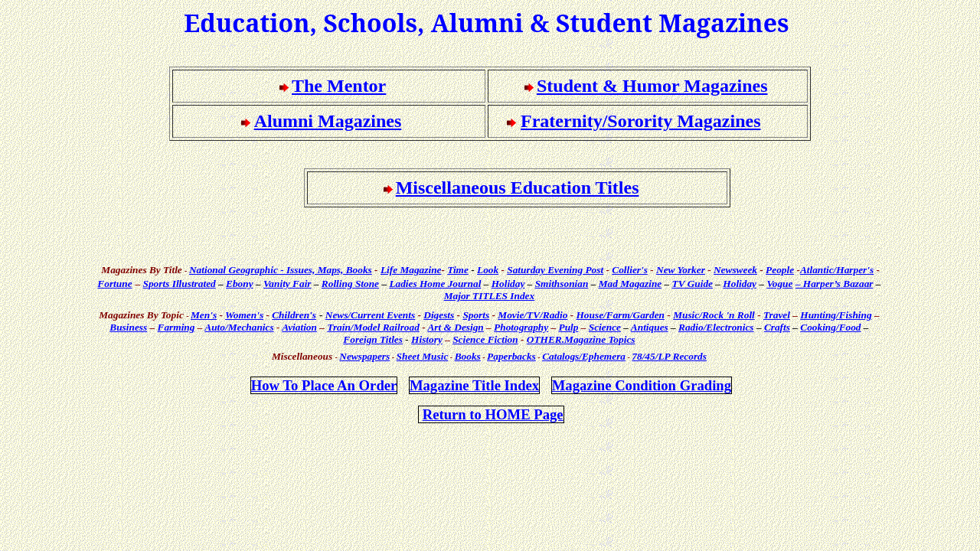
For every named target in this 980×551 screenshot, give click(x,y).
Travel (777, 315)
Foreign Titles (373, 339)
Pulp (569, 327)
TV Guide (693, 284)
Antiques (650, 327)
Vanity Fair (287, 284)
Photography (521, 327)
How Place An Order (324, 385)
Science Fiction (485, 339)
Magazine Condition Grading (642, 385)
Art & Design (455, 327)
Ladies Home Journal (435, 284)
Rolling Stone (350, 284)
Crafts (777, 327)
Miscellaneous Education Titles (518, 187)
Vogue (779, 284)
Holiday (508, 284)
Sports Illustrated (180, 284)
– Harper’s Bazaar (835, 284)
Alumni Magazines (328, 121)
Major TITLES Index (490, 296)
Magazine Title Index (474, 385)
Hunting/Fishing (836, 315)
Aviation (299, 327)
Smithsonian (562, 284)
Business (128, 327)
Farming (176, 327)
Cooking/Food (830, 327)
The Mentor (339, 86)
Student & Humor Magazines (652, 86)
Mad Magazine (630, 284)
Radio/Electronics (716, 327)
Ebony (240, 284)
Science (605, 327)
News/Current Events (370, 315)
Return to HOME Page (493, 414)
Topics (581, 339)
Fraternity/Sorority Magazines (640, 121)
